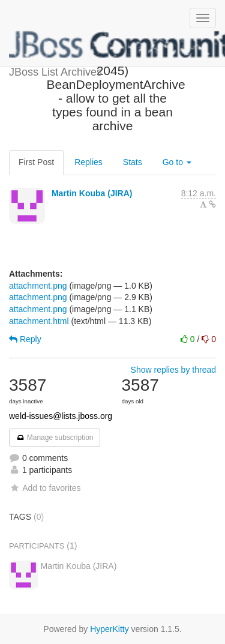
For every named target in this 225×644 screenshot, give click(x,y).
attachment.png (38, 286)
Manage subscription (55, 438)
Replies (88, 162)
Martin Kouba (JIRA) (92, 193)
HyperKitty (109, 629)
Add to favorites (45, 488)
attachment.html (39, 321)
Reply (25, 339)
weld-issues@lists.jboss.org (61, 416)
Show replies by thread (173, 370)
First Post (36, 162)
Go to (177, 162)
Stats (133, 162)
